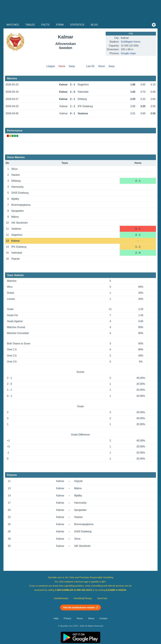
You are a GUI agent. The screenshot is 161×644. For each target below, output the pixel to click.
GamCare (102, 598)
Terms (80, 618)
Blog (94, 25)
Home (101, 66)
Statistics (77, 25)
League (51, 66)
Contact (103, 618)
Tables (30, 25)
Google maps (128, 53)
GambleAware (61, 598)
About (91, 618)
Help (56, 618)
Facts (45, 25)
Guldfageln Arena (130, 42)
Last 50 (90, 66)
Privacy (67, 618)
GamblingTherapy (83, 598)
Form (60, 25)
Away (72, 66)
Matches (13, 25)
